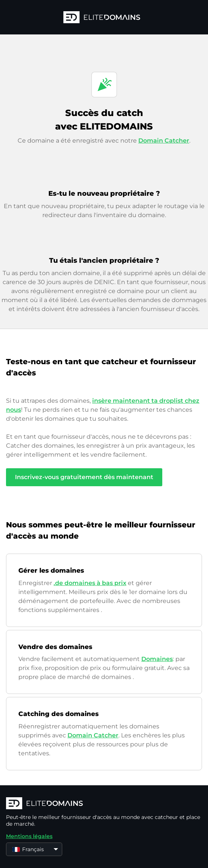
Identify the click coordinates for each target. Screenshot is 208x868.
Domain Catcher (164, 141)
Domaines (157, 659)
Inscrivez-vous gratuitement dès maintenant (84, 477)
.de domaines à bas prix (90, 583)
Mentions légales (29, 836)
